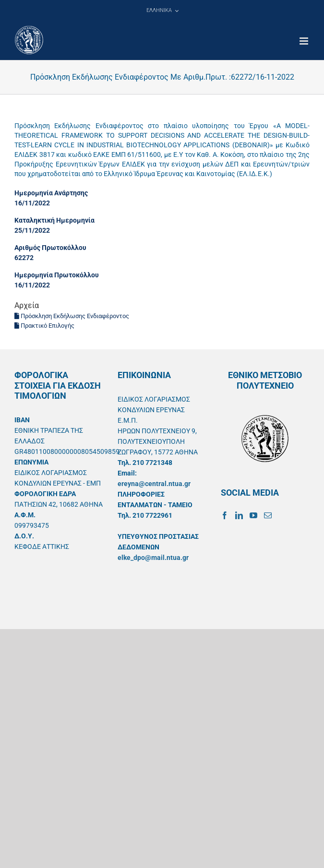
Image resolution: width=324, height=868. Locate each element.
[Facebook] (225, 515)
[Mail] (268, 515)
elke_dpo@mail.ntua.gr (153, 558)
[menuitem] (162, 11)
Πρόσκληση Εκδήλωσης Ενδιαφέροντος (72, 316)
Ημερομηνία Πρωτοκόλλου (57, 275)
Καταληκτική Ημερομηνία (54, 220)
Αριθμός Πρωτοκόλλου (50, 248)
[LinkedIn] (239, 515)
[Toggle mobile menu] (305, 41)
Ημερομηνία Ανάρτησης (51, 193)
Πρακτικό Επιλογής (44, 326)
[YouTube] (253, 515)
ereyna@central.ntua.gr (154, 484)
